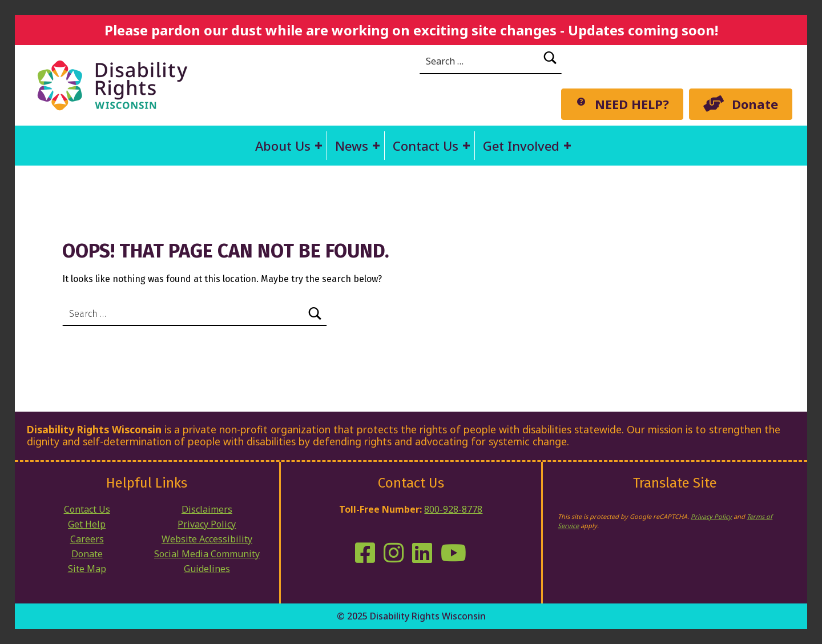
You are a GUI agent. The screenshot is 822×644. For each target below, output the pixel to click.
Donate (87, 554)
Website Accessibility (207, 539)
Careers (87, 539)
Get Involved (521, 146)
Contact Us (426, 146)
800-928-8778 (453, 509)
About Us (283, 146)
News (352, 146)
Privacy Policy (207, 524)
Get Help (87, 524)
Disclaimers (207, 509)
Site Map (87, 569)
